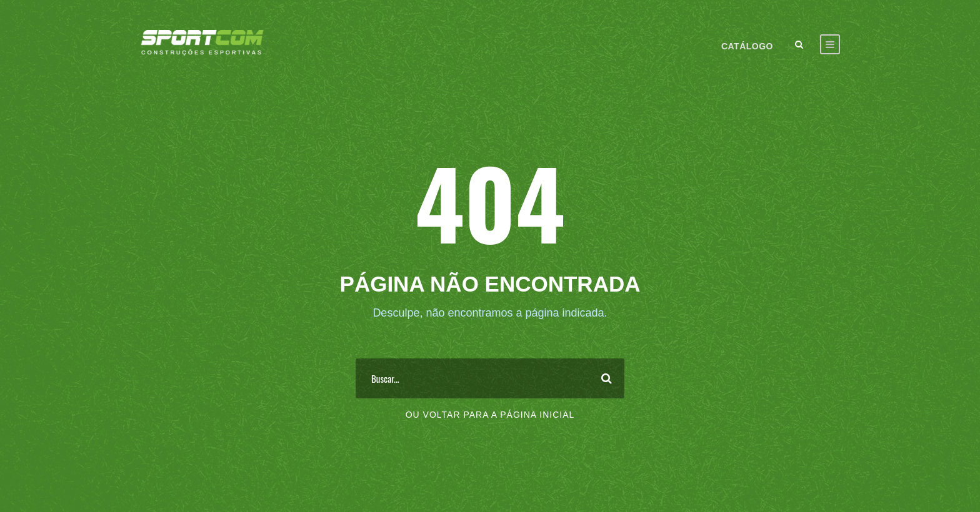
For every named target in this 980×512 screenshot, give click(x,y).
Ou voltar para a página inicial (490, 415)
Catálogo (747, 46)
